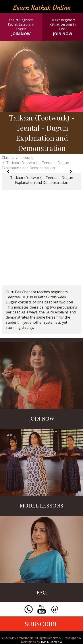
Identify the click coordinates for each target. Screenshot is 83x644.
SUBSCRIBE (41, 624)
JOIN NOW (21, 34)
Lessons (26, 158)
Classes (8, 158)
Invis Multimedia (51, 642)
